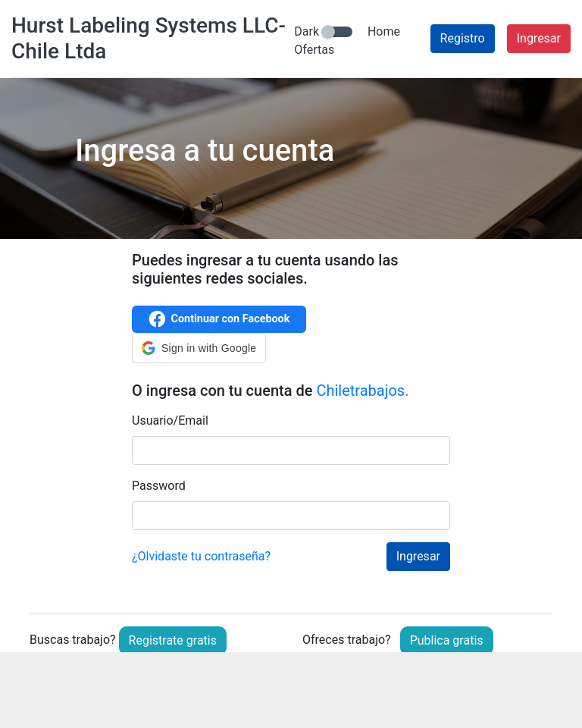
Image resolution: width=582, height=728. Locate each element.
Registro (463, 38)
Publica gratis (447, 640)
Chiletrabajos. (362, 391)
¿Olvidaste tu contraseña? (201, 556)
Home (384, 31)
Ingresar (539, 38)
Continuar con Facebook (219, 319)
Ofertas (314, 50)
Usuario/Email (170, 420)
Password (159, 486)
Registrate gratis (173, 640)
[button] (199, 348)
